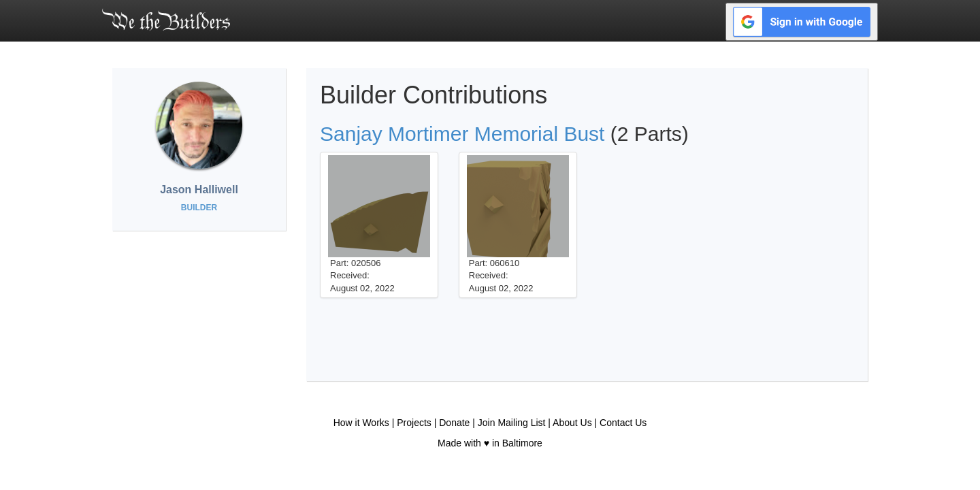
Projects (414, 423)
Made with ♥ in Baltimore (490, 443)
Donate (454, 423)
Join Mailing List (512, 423)
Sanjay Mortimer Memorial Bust (462, 134)
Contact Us (623, 423)
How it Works (361, 423)
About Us (572, 423)
